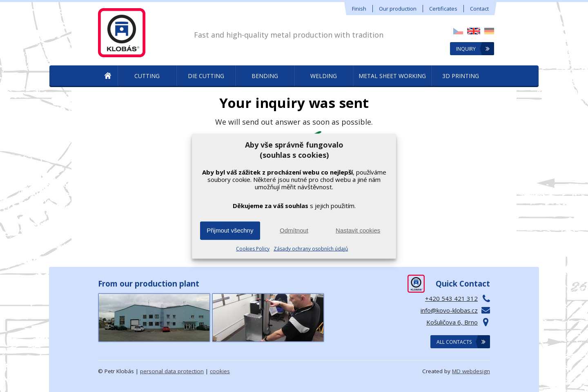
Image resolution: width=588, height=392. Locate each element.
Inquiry (466, 49)
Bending (265, 76)
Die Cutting (206, 76)
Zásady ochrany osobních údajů (311, 249)
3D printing (461, 76)
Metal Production (108, 76)
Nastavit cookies (358, 230)
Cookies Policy (253, 249)
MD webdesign (471, 371)
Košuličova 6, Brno (452, 322)
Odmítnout (294, 230)
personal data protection (172, 371)
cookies (220, 371)
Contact (479, 9)
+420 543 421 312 (451, 298)
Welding (324, 76)
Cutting (147, 76)
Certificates (443, 9)
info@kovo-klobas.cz (449, 310)
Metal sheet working (392, 76)
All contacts (454, 342)
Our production (398, 9)
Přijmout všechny (230, 230)
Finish (359, 9)
